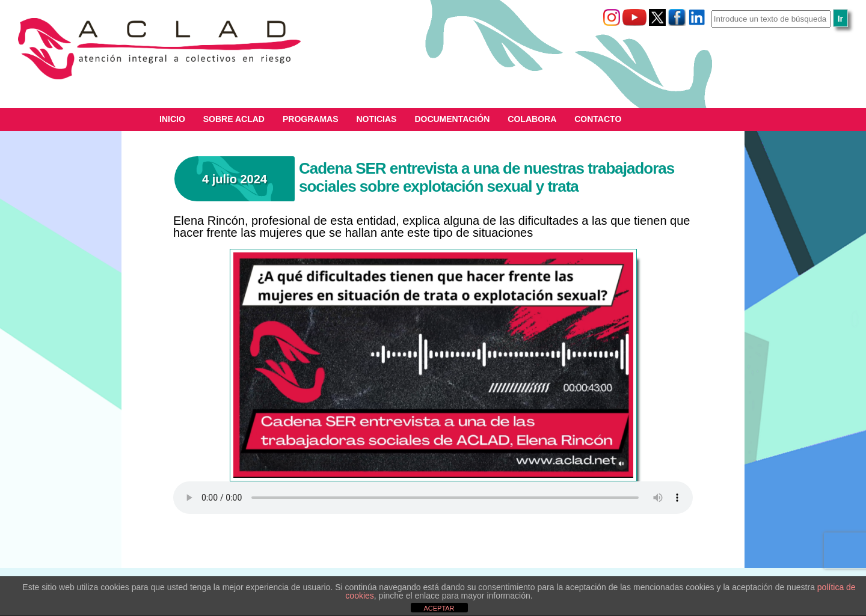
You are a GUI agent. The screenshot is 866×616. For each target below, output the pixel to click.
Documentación (452, 119)
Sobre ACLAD (234, 119)
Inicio (172, 119)
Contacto (598, 119)
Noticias (377, 119)
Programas (311, 119)
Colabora (532, 119)
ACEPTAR (439, 608)
